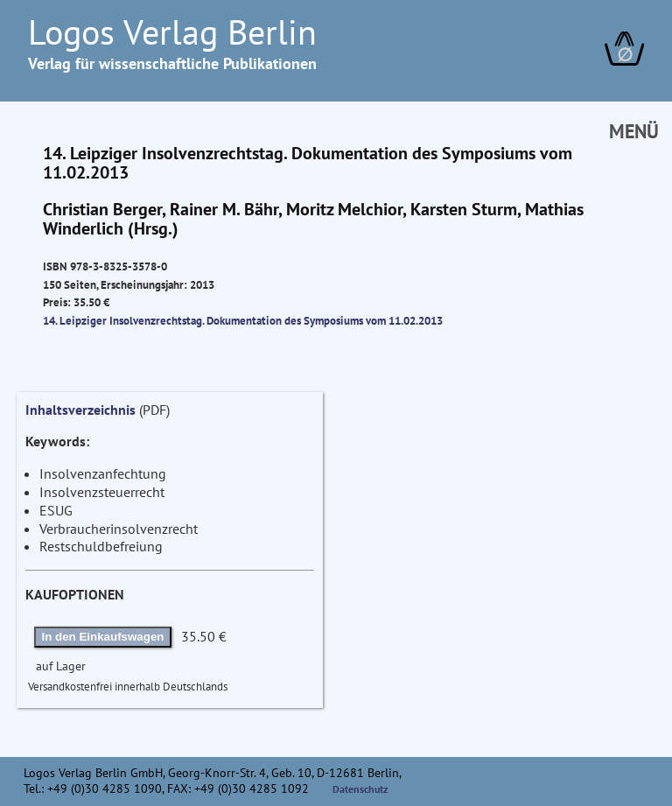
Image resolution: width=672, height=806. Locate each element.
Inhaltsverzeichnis (80, 410)
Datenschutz (360, 789)
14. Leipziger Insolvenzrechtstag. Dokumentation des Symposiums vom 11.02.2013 (243, 320)
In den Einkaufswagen (103, 637)
